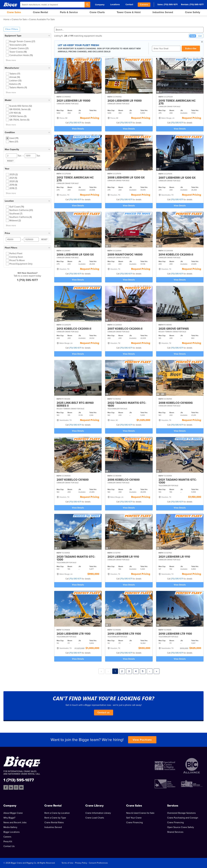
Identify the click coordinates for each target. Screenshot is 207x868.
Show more (11, 60)
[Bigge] (10, 5)
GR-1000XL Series (20, 109)
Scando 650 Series (21, 106)
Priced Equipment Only (21, 264)
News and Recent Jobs (15, 823)
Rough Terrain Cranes (22, 41)
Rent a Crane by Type (55, 818)
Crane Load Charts (95, 818)
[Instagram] (16, 787)
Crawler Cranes (19, 48)
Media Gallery (10, 827)
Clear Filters (12, 29)
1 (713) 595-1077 (27, 280)
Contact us (104, 713)
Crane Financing (134, 823)
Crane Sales (14, 12)
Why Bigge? (9, 818)
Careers (144, 5)
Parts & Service (69, 12)
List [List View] (200, 36)
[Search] (87, 5)
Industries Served (163, 12)
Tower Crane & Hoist (129, 12)
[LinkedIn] (11, 787)
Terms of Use (67, 863)
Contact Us (9, 846)
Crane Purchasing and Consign (183, 818)
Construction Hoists (21, 55)
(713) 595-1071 (171, 4)
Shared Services (175, 832)
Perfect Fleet (16, 253)
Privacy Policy (81, 863)
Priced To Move (17, 260)
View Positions (142, 740)
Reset (10, 161)
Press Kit (8, 842)
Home (6, 19)
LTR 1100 (15, 113)
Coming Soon (16, 257)
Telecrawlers (18, 45)
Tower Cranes (18, 52)
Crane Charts (97, 12)
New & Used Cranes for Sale (140, 813)
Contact (129, 4)
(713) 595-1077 (197, 4)
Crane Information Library (98, 813)
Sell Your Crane (134, 818)
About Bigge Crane (13, 813)
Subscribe (191, 49)
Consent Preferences (98, 863)
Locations (115, 4)
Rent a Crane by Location (57, 813)
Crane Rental (40, 12)
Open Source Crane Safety (181, 827)
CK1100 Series (18, 116)
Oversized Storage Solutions (181, 813)
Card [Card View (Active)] (193, 36)
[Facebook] (6, 787)
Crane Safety (193, 12)
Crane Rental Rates (54, 823)
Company (100, 5)
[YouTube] (21, 787)
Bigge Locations (11, 832)
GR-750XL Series (19, 120)
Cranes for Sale (19, 19)
